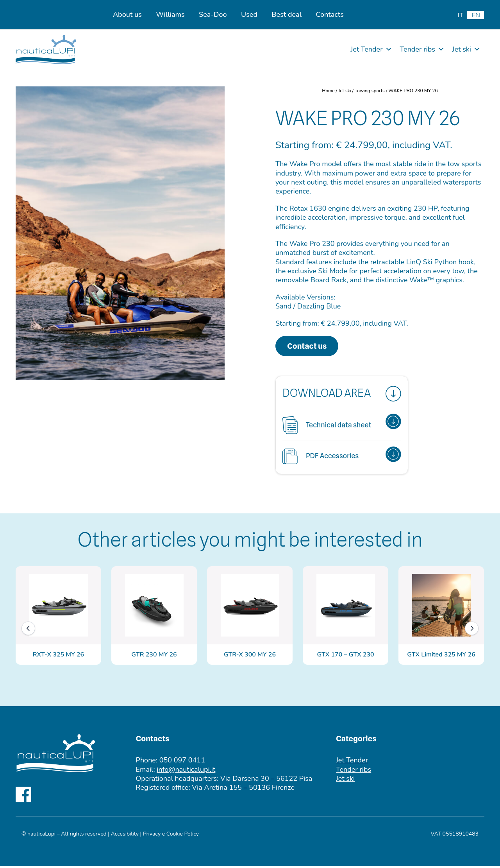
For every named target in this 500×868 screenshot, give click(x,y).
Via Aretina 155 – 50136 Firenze (243, 789)
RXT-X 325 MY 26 (58, 656)
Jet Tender (371, 49)
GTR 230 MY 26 (154, 656)
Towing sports (370, 91)
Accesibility (125, 836)
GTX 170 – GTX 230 (345, 656)
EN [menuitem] (476, 15)
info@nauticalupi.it (186, 771)
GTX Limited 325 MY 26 (441, 656)
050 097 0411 (182, 762)
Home (328, 91)
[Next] (472, 630)
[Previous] (28, 630)
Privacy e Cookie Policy (171, 836)
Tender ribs (422, 49)
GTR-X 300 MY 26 (250, 656)
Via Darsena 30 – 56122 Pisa (266, 780)
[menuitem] (461, 15)
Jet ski (466, 49)
